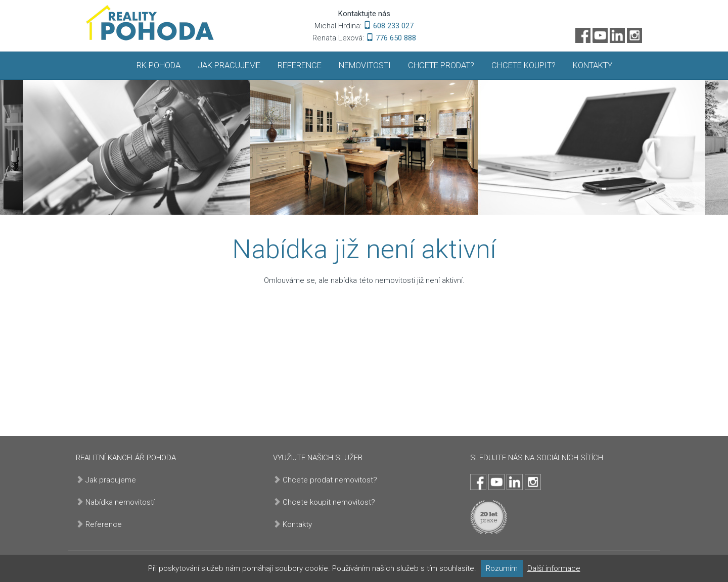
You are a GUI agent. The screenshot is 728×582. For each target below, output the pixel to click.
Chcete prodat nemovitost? (330, 480)
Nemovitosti (365, 65)
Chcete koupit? (524, 65)
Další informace (554, 568)
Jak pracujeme (229, 65)
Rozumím (502, 568)
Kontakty (593, 65)
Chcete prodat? (441, 65)
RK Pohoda (158, 65)
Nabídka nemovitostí (120, 502)
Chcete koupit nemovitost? (329, 502)
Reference (300, 65)
